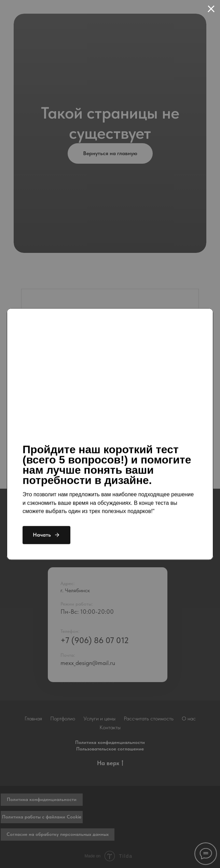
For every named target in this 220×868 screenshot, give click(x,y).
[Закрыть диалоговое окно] (211, 9)
